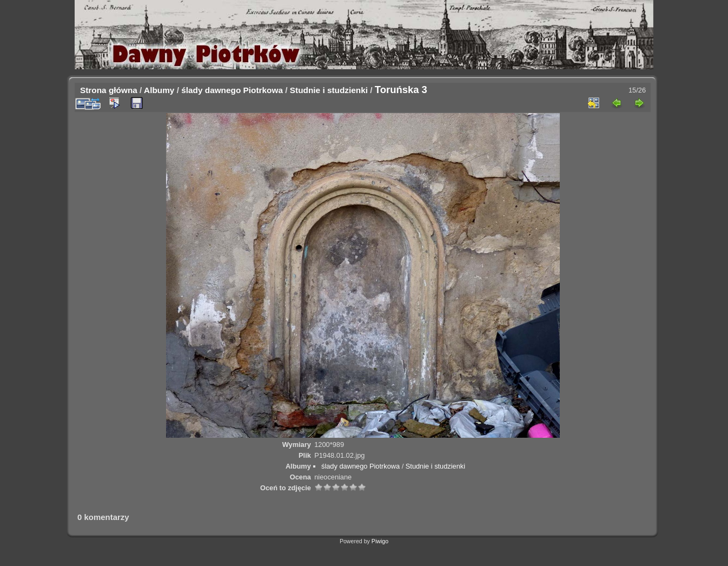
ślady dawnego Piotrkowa (232, 90)
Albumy (159, 90)
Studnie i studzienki (329, 90)
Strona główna (109, 90)
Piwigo (380, 541)
